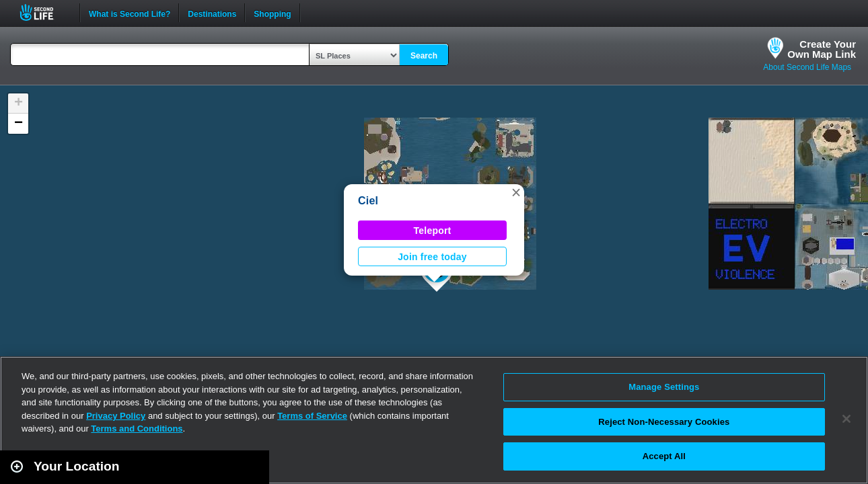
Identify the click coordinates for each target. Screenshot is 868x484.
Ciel (368, 201)
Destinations (212, 13)
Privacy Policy (116, 416)
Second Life (44, 12)
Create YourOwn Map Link (822, 49)
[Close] (846, 419)
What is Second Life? (130, 13)
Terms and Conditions (137, 429)
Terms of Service (312, 416)
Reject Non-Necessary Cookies (664, 422)
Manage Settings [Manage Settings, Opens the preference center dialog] (664, 387)
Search (424, 56)
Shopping (272, 13)
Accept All (664, 456)
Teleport (433, 231)
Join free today (432, 257)
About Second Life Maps (807, 67)
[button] (516, 192)
